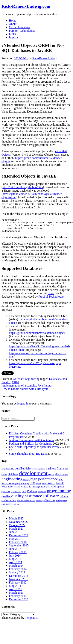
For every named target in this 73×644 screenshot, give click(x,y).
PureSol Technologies (22, 31)
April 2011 (15, 592)
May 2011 (15, 589)
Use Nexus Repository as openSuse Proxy (34, 450)
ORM (15, 385)
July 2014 (15, 558)
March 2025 (16, 521)
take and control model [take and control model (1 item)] (26, 503)
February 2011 (18, 599)
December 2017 (19, 538)
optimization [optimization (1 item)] (16, 494)
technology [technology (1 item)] (40, 503)
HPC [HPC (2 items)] (32, 486)
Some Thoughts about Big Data (28, 456)
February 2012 (18, 585)
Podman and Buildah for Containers (31, 446)
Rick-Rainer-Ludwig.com (26, 6)
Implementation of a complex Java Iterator (27, 388)
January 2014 (17, 575)
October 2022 (17, 528)
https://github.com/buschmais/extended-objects (37, 336)
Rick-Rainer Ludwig (45, 58)
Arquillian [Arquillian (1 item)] (6, 472)
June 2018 (15, 535)
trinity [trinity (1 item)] (65, 503)
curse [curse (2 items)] (4, 477)
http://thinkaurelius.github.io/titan (23, 187)
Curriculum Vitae (19, 27)
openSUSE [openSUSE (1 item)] (6, 494)
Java (64, 382)
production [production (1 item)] (42, 494)
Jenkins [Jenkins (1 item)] (17, 490)
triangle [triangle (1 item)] (59, 503)
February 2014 (18, 572)
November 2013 (19, 582)
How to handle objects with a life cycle (25, 392)
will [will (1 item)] (15, 507)
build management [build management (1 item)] (38, 472)
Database (55, 382)
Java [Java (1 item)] (44, 486)
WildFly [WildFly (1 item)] (9, 507)
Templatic (31, 620)
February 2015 (18, 555)
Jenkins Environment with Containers (32, 443)
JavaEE (6, 385)
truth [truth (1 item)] (3, 507)
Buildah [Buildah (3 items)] (25, 471)
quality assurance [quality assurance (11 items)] (27, 499)
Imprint (13, 37)
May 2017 (15, 541)
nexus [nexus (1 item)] (48, 490)
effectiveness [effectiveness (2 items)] (61, 477)
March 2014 (16, 568)
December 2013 (19, 579)
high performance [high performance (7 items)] (44, 482)
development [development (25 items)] (33, 476)
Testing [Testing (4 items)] (50, 503)
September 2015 (19, 548)
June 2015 (15, 552)
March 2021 (16, 531)
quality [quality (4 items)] (6, 499)
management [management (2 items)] (38, 489)
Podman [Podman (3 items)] (32, 494)
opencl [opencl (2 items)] (60, 489)
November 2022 (19, 525)
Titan (51, 296)
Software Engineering (26, 382)
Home (13, 21)
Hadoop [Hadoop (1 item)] (26, 482)
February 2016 (18, 545)
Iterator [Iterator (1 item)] (38, 486)
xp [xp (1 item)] (18, 507)
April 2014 (16, 565)
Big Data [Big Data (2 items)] (15, 471)
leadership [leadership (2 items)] (26, 489)
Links (12, 34)
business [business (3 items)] (51, 471)
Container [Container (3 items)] (63, 471)
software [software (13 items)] (51, 499)
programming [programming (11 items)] (59, 493)
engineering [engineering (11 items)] (12, 482)
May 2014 (15, 562)
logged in (23, 406)
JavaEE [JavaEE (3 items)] (51, 486)
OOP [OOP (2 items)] (54, 489)
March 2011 (16, 595)
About (13, 24)
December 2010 (19, 602)
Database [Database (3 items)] (13, 477)
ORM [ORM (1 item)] (24, 494)
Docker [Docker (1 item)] (51, 477)
